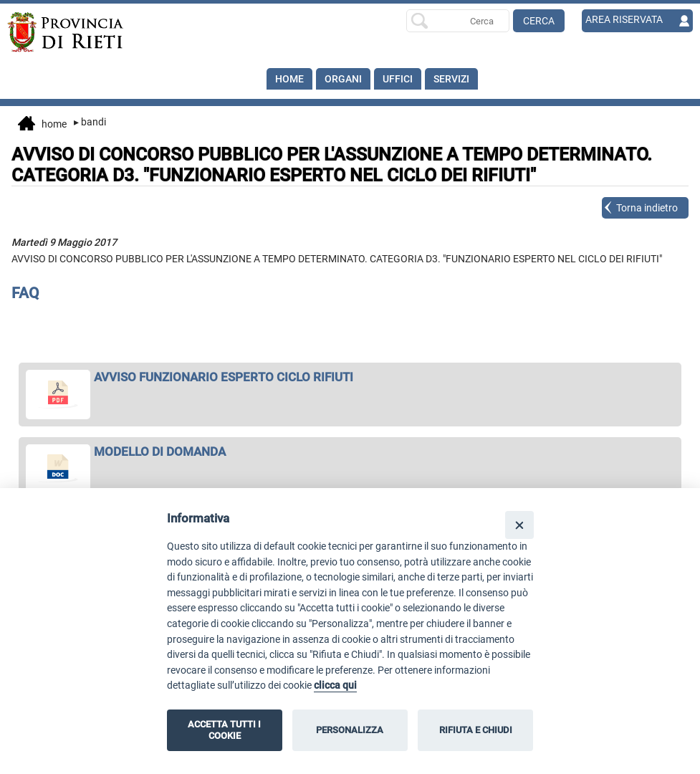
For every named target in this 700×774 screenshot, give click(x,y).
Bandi (90, 122)
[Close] (519, 525)
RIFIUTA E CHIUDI (476, 730)
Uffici (398, 79)
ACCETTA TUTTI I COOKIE (224, 730)
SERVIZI (451, 79)
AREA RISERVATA (624, 19)
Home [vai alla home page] (42, 125)
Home (289, 79)
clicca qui (335, 685)
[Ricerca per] (458, 21)
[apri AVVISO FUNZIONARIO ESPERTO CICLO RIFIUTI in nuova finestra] (350, 377)
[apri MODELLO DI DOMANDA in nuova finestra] (350, 451)
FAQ (25, 293)
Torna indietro (647, 208)
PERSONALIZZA (350, 730)
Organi (343, 79)
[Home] (76, 32)
